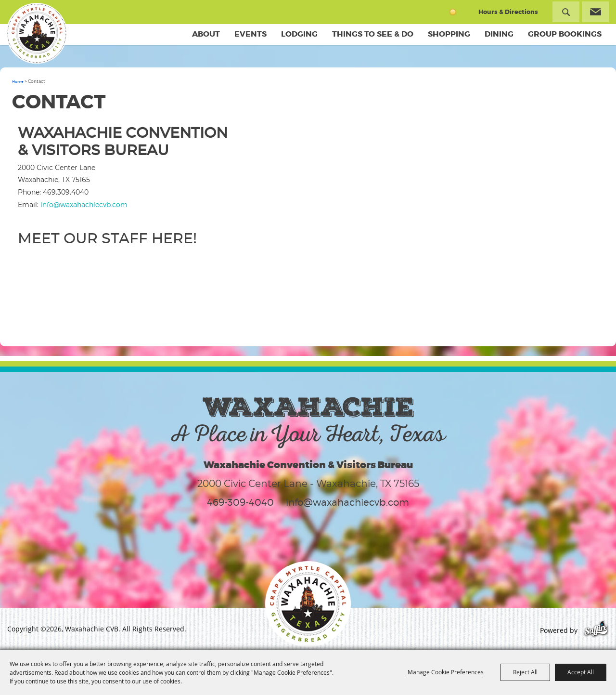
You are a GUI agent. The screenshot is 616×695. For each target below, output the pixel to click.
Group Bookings (565, 34)
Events (250, 34)
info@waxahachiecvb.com (84, 204)
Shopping (449, 34)
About (206, 34)
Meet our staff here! (107, 239)
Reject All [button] (525, 672)
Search (566, 12)
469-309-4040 (240, 502)
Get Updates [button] (595, 12)
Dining (499, 34)
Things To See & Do (373, 34)
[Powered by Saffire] (596, 630)
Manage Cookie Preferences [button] (446, 672)
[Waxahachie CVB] (38, 34)
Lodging (299, 34)
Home (18, 81)
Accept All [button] (581, 672)
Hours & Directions (508, 12)
